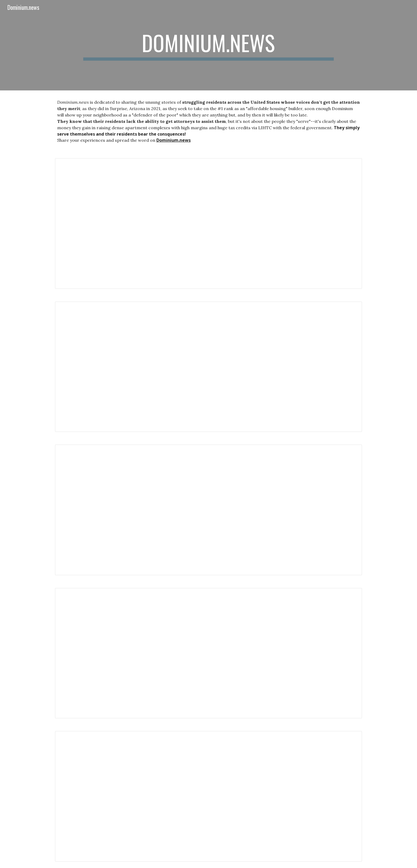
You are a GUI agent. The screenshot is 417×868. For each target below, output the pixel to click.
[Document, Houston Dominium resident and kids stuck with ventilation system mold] (208, 796)
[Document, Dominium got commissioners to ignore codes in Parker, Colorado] (208, 224)
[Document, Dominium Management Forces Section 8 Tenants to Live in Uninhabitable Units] (208, 653)
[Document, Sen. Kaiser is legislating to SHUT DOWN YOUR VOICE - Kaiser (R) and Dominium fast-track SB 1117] (208, 510)
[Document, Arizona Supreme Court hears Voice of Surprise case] (208, 367)
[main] (208, 45)
